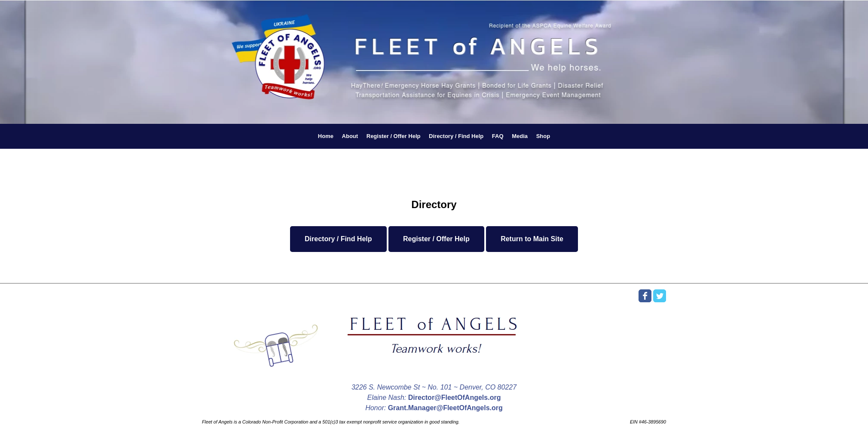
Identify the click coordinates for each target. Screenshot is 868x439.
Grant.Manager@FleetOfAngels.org (445, 408)
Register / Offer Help (394, 136)
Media (520, 136)
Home (326, 136)
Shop (543, 136)
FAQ (498, 136)
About (350, 136)
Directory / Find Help (456, 136)
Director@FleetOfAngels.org (455, 398)
